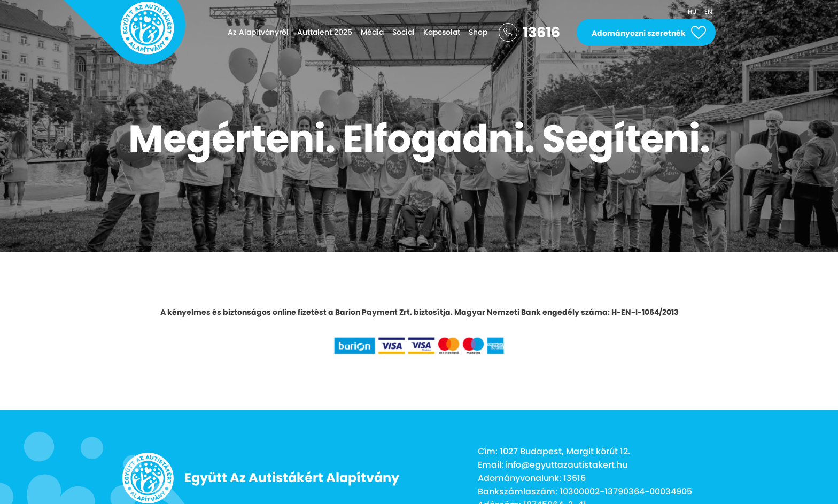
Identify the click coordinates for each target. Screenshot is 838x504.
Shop (478, 32)
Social (404, 32)
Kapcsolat (442, 32)
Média (372, 32)
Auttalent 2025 (325, 32)
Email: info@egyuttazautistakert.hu (553, 465)
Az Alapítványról (258, 32)
